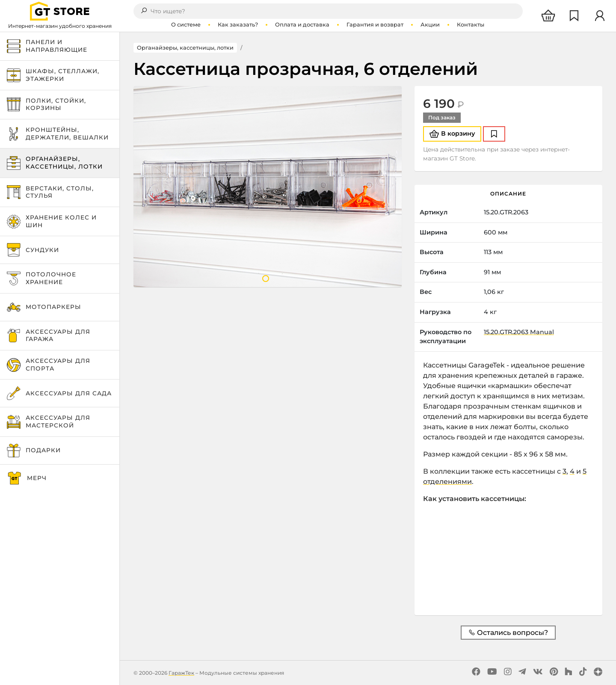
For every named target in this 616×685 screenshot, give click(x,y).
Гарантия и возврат (375, 25)
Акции (430, 25)
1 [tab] (266, 279)
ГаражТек (181, 673)
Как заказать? (238, 25)
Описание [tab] (508, 194)
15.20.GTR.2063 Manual (519, 332)
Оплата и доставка (302, 25)
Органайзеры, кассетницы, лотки (185, 48)
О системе (186, 25)
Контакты (471, 25)
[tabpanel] (268, 187)
